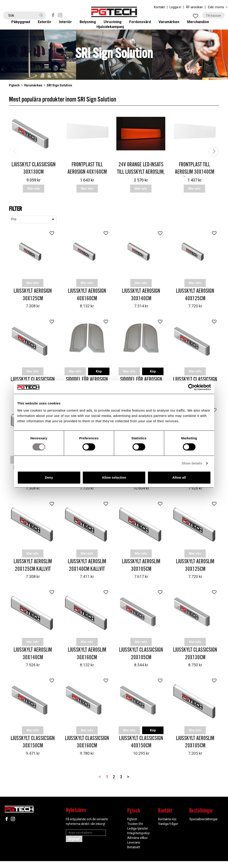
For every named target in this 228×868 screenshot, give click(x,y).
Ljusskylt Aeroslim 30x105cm (141, 575)
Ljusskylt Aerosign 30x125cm (33, 306)
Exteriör (48, 25)
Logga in (175, 7)
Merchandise (202, 25)
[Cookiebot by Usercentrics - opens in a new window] (191, 387)
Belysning (91, 25)
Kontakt (159, 7)
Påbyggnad (24, 25)
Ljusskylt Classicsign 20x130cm (195, 663)
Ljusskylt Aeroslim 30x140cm (33, 663)
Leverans (134, 850)
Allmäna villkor (137, 845)
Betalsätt (134, 854)
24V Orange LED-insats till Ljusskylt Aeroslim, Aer (141, 186)
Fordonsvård (143, 25)
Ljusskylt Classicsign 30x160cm (87, 751)
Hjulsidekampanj (114, 37)
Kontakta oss (167, 826)
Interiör (69, 25)
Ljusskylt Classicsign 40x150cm (141, 751)
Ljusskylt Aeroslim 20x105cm (195, 751)
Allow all (179, 477)
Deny (49, 477)
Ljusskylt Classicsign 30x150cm (33, 751)
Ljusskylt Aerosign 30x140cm (141, 306)
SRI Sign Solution (59, 99)
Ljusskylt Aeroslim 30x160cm (87, 663)
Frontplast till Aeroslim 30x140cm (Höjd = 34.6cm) (195, 186)
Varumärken (173, 25)
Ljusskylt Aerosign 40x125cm (195, 306)
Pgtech (14, 99)
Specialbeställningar (204, 826)
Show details (192, 463)
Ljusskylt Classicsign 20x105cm (141, 663)
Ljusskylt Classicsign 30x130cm (34, 182)
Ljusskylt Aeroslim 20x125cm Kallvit (33, 575)
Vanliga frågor (168, 831)
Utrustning (115, 25)
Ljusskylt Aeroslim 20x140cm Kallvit (87, 575)
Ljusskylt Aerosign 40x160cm (87, 306)
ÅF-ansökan (194, 7)
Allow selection (114, 477)
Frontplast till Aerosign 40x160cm (87, 182)
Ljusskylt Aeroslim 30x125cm (195, 575)
